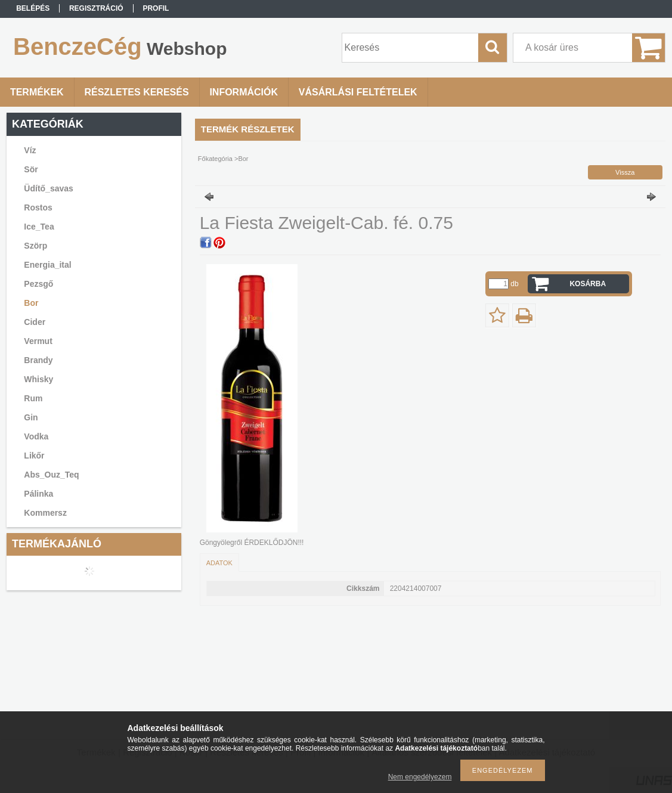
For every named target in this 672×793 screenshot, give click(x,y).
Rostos (38, 207)
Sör (31, 169)
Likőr (34, 456)
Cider (35, 322)
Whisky (38, 379)
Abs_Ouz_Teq (51, 475)
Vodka (36, 436)
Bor (31, 303)
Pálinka (38, 494)
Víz (30, 150)
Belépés (33, 8)
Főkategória (215, 159)
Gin (31, 417)
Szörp (35, 246)
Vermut (38, 341)
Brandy (38, 360)
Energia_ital (47, 265)
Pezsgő (38, 284)
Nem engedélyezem (420, 777)
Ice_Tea (39, 227)
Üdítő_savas (48, 188)
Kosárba (588, 284)
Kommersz (45, 513)
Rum (33, 398)
